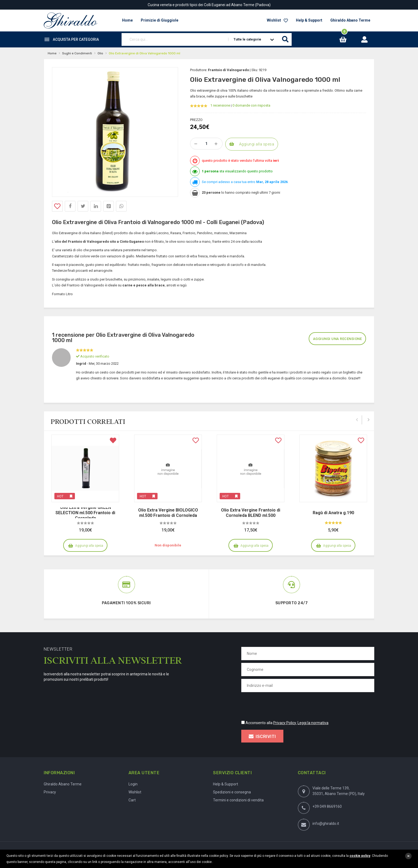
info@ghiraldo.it (326, 824)
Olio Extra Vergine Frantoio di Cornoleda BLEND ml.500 (251, 513)
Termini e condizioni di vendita (238, 800)
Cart (132, 800)
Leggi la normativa (313, 723)
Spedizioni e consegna (232, 792)
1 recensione (220, 105)
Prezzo (196, 120)
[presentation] (282, 705)
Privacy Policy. (285, 723)
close (408, 856)
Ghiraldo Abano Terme (350, 20)
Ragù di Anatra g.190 (333, 513)
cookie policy (360, 856)
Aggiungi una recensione (337, 339)
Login (133, 784)
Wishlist (277, 20)
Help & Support (309, 20)
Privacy (50, 792)
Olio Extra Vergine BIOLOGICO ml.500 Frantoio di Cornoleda (168, 513)
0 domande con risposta (251, 105)
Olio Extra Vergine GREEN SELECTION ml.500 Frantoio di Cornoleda (85, 513)
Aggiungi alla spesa (257, 144)
